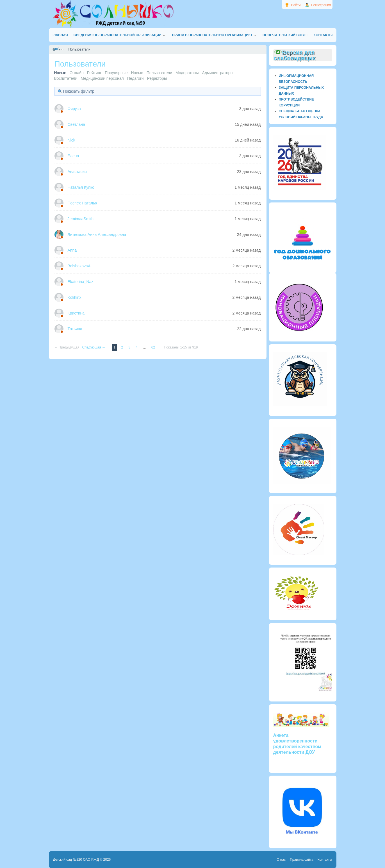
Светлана (76, 124)
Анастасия (77, 172)
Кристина (76, 313)
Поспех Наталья (82, 203)
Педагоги (135, 78)
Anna (72, 250)
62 (154, 347)
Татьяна (75, 329)
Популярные (116, 73)
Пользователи (159, 73)
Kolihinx (75, 297)
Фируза (74, 109)
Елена (73, 156)
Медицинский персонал (102, 78)
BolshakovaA (79, 266)
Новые (137, 73)
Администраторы (217, 73)
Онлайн (77, 73)
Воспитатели (66, 78)
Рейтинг (94, 73)
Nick (71, 140)
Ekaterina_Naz (81, 282)
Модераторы (187, 73)
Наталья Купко (81, 187)
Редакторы (157, 78)
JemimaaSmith (81, 219)
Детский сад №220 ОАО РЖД (76, 860)
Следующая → (94, 347)
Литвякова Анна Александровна (97, 234)
